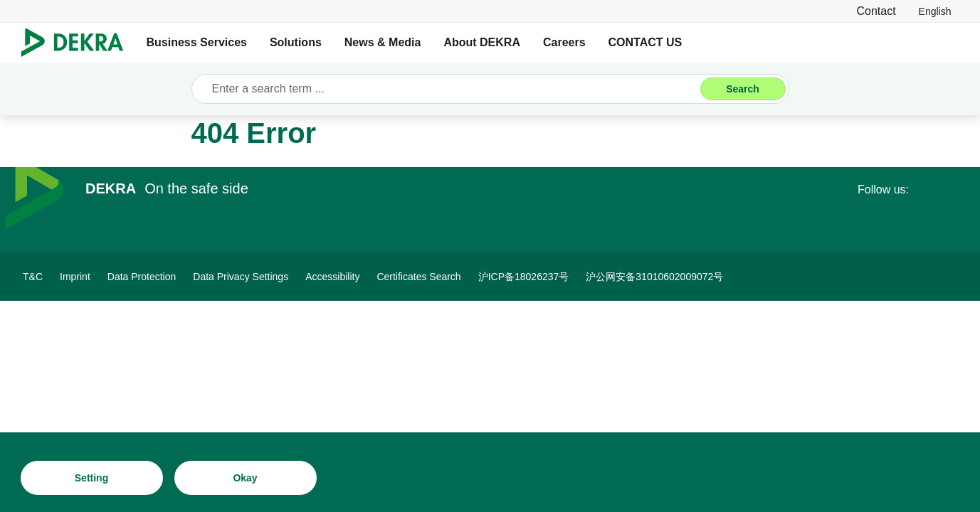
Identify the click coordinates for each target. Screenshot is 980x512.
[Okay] (246, 478)
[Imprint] (75, 277)
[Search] (743, 89)
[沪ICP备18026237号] (524, 277)
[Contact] (876, 11)
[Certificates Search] (418, 277)
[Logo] (78, 43)
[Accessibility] (332, 277)
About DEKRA (482, 42)
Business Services (197, 42)
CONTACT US (646, 42)
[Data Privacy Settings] (241, 277)
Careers (564, 42)
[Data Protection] (142, 277)
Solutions (296, 42)
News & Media (383, 42)
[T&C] (33, 277)
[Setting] (92, 478)
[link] (935, 11)
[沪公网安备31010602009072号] (654, 277)
